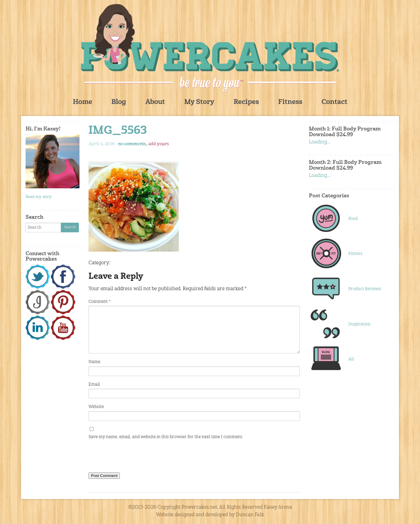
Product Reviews (365, 289)
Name (94, 362)
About (155, 102)
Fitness (290, 102)
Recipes (246, 102)
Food (353, 219)
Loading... (320, 142)
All (351, 359)
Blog (119, 102)
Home (82, 102)
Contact (334, 102)
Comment (100, 302)
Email (94, 384)
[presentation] (134, 457)
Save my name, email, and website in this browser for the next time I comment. (166, 437)
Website (96, 407)
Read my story (39, 197)
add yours (159, 144)
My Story (199, 102)
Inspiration (359, 324)
